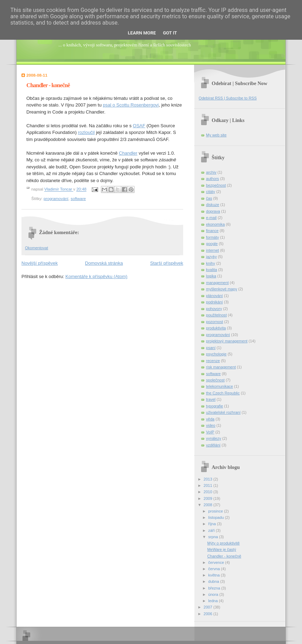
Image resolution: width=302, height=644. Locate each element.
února (214, 594)
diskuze (213, 205)
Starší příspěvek (167, 263)
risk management (221, 367)
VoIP (210, 432)
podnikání (214, 302)
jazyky (211, 257)
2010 (208, 492)
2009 (208, 498)
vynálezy (214, 438)
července (217, 562)
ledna (213, 601)
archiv (211, 172)
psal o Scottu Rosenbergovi (131, 105)
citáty (211, 192)
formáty (213, 237)
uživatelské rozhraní (223, 412)
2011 (208, 485)
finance (212, 231)
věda (210, 419)
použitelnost (216, 315)
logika (211, 276)
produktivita (216, 328)
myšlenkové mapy (221, 289)
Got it (170, 33)
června (214, 569)
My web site (216, 135)
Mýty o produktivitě (224, 543)
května (214, 575)
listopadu (216, 517)
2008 (208, 505)
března (215, 588)
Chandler (128, 153)
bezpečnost (216, 185)
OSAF (139, 126)
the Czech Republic (223, 393)
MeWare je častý (222, 549)
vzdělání (213, 445)
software (78, 199)
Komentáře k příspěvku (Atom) (96, 276)
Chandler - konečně (224, 556)
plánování (214, 296)
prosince (216, 511)
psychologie (216, 354)
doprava (213, 211)
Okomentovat (37, 248)
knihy (211, 263)
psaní (211, 348)
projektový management (227, 341)
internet (213, 250)
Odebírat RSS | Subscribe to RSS (228, 98)
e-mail (211, 218)
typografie (215, 406)
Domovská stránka (104, 263)
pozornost (215, 322)
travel (211, 399)
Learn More (142, 33)
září (212, 530)
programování (56, 199)
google (212, 244)
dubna (214, 581)
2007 (208, 607)
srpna (214, 537)
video (211, 425)
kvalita (211, 270)
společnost (215, 380)
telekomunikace (220, 386)
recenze (213, 361)
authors (213, 179)
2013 (208, 479)
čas (209, 198)
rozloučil (86, 132)
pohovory (214, 309)
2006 (208, 614)
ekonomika (215, 224)
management (217, 283)
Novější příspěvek (40, 263)
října (213, 524)
